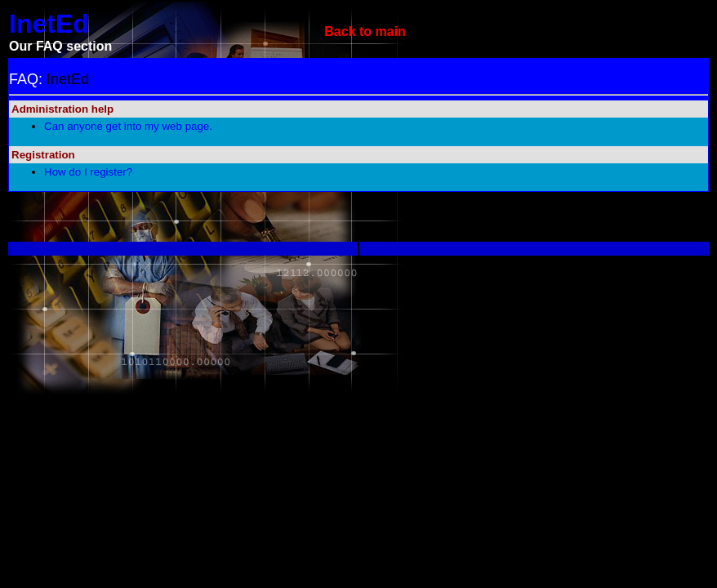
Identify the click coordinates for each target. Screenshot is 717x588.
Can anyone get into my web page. (128, 126)
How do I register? (88, 172)
